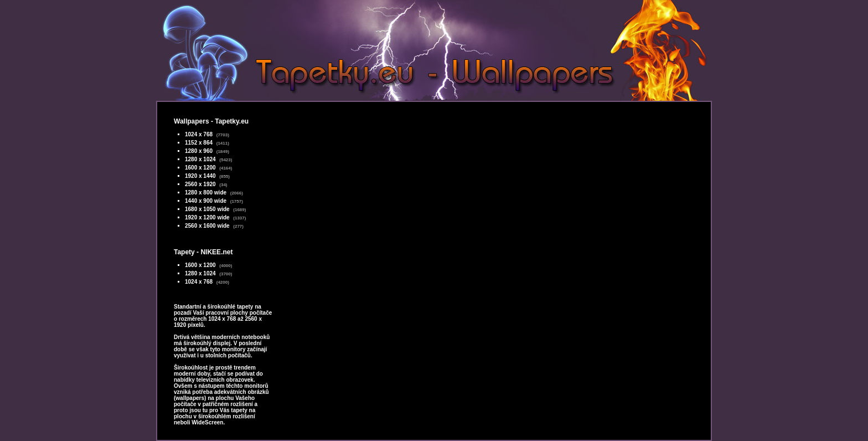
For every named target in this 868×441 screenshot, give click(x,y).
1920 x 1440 (200, 176)
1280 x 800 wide (206, 193)
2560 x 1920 (200, 184)
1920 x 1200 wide (207, 217)
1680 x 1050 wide (207, 209)
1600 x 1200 (200, 168)
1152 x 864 (199, 143)
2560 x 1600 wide (207, 226)
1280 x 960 (199, 151)
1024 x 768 (199, 134)
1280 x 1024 (200, 159)
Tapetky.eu (232, 121)
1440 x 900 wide (206, 201)
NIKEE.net (216, 252)
